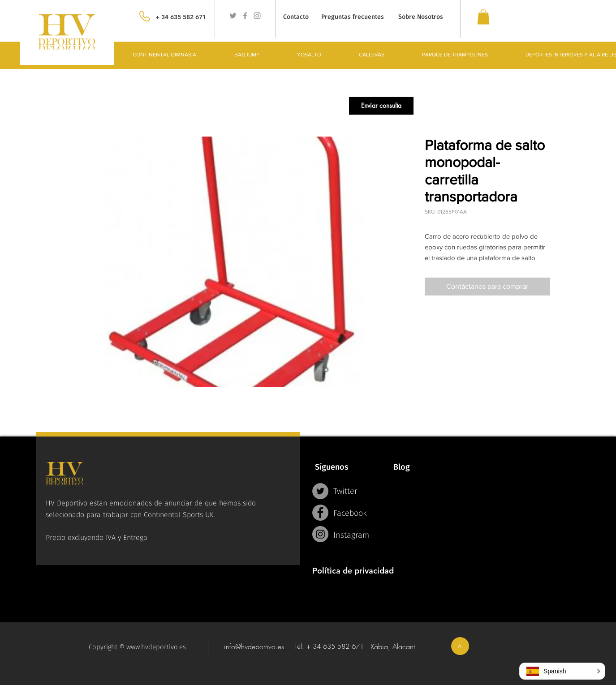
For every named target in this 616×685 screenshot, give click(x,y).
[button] (381, 106)
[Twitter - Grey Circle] (320, 491)
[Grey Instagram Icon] (257, 16)
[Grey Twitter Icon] (233, 16)
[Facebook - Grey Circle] (320, 513)
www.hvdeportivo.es (156, 647)
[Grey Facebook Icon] (245, 16)
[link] (483, 17)
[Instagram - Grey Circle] (320, 534)
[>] (460, 646)
